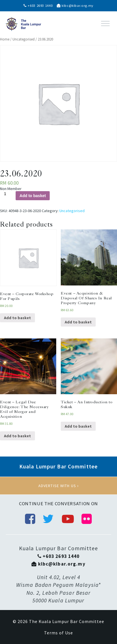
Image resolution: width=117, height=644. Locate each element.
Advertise (58, 486)
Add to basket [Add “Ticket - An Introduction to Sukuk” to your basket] (78, 426)
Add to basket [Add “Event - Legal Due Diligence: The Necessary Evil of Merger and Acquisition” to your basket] (17, 436)
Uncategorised (24, 39)
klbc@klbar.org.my (75, 6)
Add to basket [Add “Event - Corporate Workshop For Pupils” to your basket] (17, 318)
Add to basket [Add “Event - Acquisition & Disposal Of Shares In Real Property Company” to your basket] (78, 322)
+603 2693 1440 (38, 6)
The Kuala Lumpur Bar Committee (67, 621)
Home (5, 39)
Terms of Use (58, 633)
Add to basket (33, 196)
